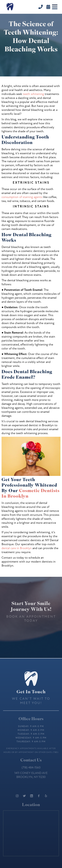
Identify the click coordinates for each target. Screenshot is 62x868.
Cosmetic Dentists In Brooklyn (31, 494)
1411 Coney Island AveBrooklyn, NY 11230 (31, 775)
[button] (55, 7)
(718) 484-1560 (31, 767)
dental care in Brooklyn (17, 548)
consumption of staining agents (22, 197)
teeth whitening (33, 94)
